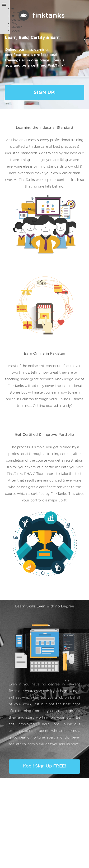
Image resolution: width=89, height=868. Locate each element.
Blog (14, 23)
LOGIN (16, 31)
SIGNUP (16, 27)
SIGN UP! (45, 92)
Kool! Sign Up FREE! (44, 766)
